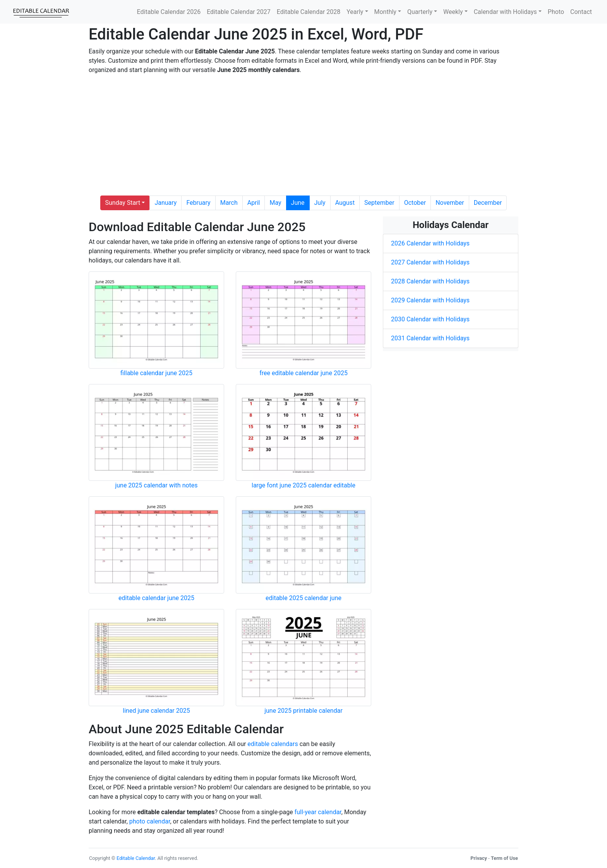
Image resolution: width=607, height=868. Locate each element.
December (488, 203)
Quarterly (420, 12)
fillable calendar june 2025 (156, 373)
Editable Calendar (136, 858)
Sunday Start (123, 203)
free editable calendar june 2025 (303, 373)
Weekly (453, 12)
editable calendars (273, 744)
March (229, 203)
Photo (556, 12)
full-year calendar (318, 812)
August (345, 203)
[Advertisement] (303, 135)
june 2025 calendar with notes (156, 485)
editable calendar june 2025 (156, 598)
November (450, 203)
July (320, 203)
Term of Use (504, 858)
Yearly (355, 12)
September (379, 203)
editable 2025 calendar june (303, 598)
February (198, 203)
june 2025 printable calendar (303, 711)
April (254, 203)
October (415, 203)
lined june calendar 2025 (156, 711)
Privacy (479, 858)
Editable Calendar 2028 (309, 12)
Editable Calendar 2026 (169, 12)
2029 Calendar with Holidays (430, 300)
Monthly (385, 12)
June (298, 203)
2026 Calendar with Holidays (430, 243)
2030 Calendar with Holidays (430, 319)
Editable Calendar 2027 (239, 12)
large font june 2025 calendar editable (303, 485)
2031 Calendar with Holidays (430, 338)
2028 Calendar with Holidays (430, 281)
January (165, 203)
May (275, 203)
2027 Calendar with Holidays (430, 262)
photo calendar (150, 821)
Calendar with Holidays (505, 12)
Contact (581, 12)
